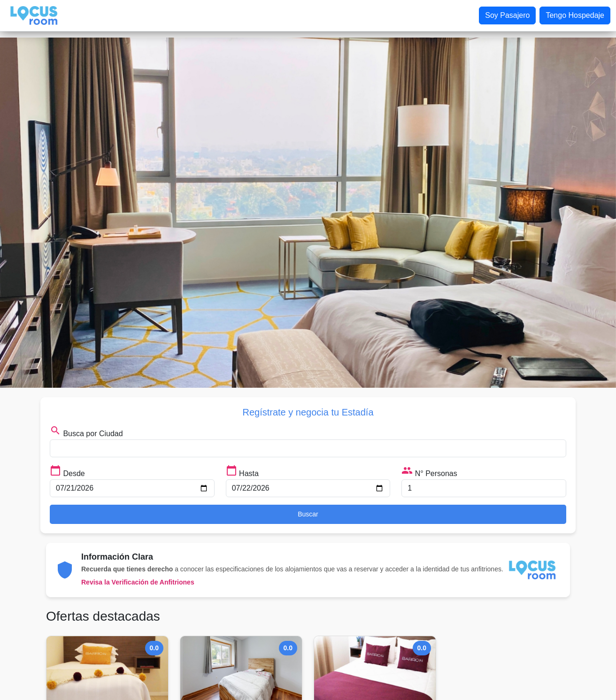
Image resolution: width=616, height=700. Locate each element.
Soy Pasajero (507, 15)
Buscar (308, 514)
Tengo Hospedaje (575, 15)
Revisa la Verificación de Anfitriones (138, 582)
